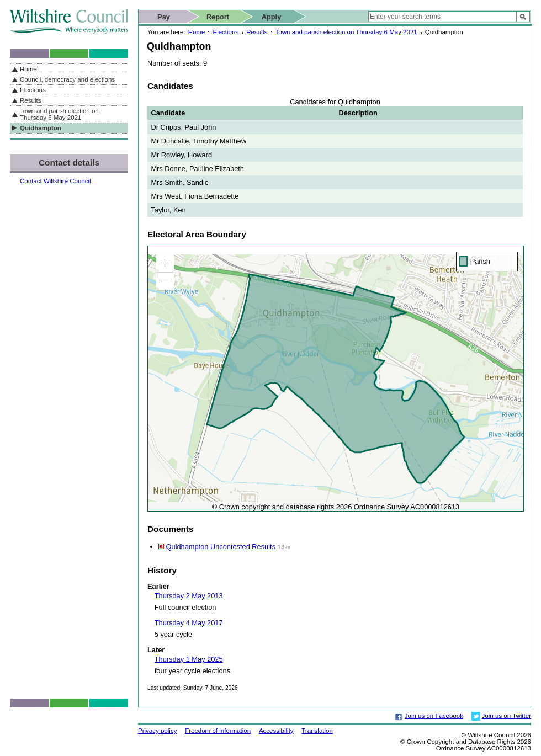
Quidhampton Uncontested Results (221, 547)
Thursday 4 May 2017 (189, 623)
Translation (317, 731)
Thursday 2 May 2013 (189, 596)
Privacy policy (157, 731)
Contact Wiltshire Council (55, 181)
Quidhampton (41, 128)
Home (197, 32)
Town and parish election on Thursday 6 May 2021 (346, 32)
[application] (336, 379)
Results (257, 32)
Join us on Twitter (506, 716)
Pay (164, 17)
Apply (272, 17)
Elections (226, 32)
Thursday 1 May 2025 (189, 659)
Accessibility (276, 731)
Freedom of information (218, 731)
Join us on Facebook (434, 716)
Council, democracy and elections (67, 79)
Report (218, 17)
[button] (165, 263)
